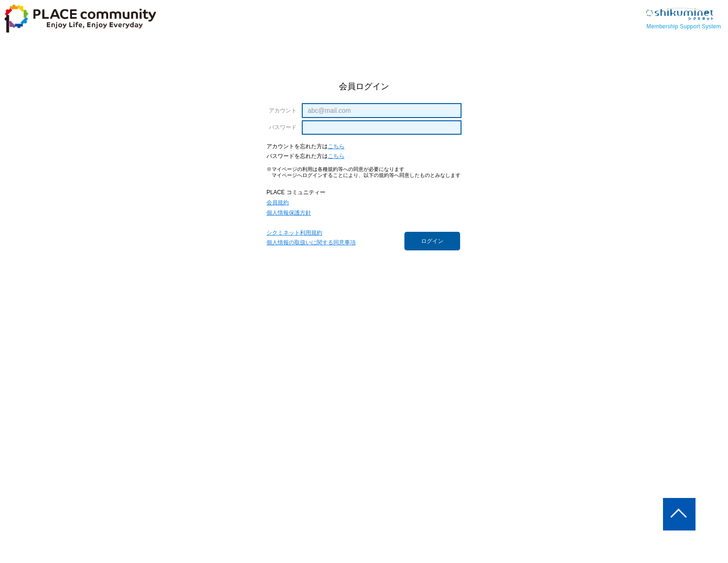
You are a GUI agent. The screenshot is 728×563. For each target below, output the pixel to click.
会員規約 (278, 203)
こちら (336, 147)
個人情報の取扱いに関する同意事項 (311, 243)
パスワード (283, 127)
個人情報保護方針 (289, 213)
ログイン (432, 241)
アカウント (283, 111)
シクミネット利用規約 (294, 233)
